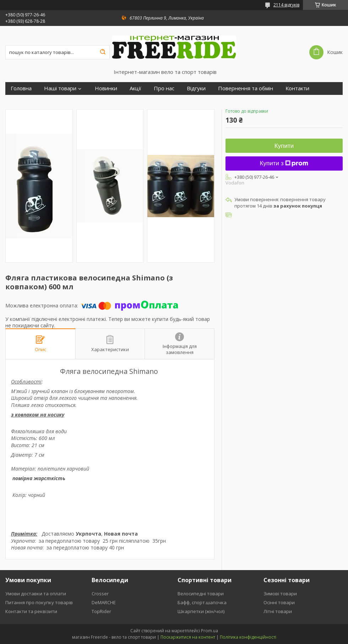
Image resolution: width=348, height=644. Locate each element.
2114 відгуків (286, 5)
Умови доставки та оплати (36, 594)
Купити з (284, 163)
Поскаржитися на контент (188, 637)
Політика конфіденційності (248, 637)
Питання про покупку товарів (39, 602)
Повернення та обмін (246, 88)
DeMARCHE (104, 602)
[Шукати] (103, 52)
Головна (21, 88)
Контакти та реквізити (31, 611)
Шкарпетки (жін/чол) (201, 611)
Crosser (100, 594)
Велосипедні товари (201, 594)
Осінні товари (279, 602)
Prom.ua (210, 631)
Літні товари (278, 611)
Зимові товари (280, 594)
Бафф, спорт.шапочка (202, 602)
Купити (284, 146)
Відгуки (196, 88)
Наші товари (60, 88)
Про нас (164, 88)
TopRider (101, 611)
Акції (135, 88)
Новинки (106, 88)
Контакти (297, 88)
